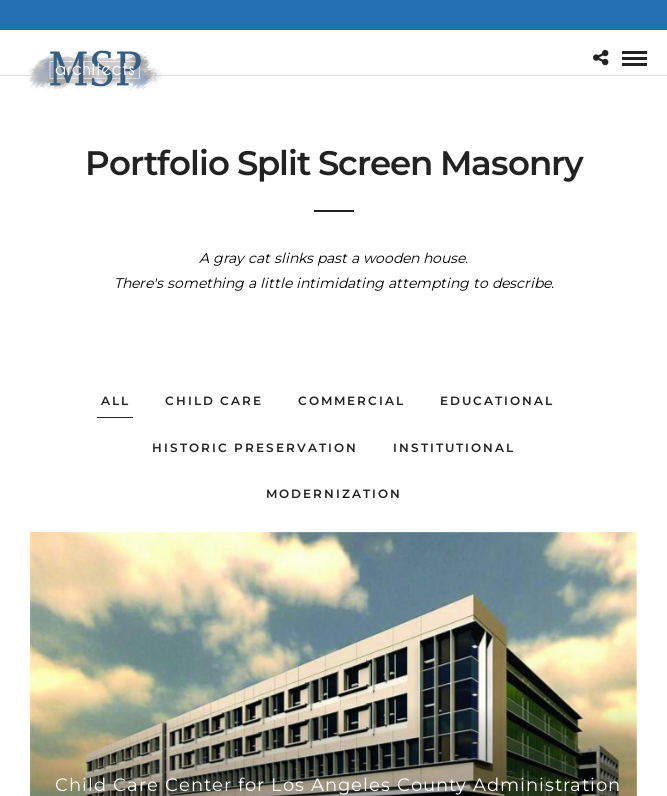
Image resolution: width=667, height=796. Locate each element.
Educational (497, 400)
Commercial (351, 400)
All (115, 400)
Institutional (454, 447)
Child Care (214, 400)
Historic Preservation (255, 447)
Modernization (334, 493)
